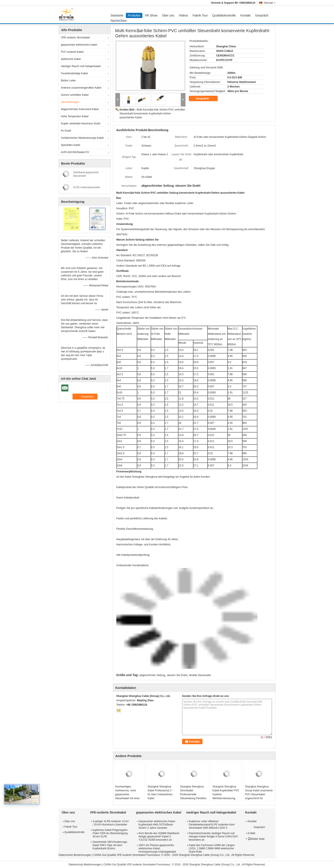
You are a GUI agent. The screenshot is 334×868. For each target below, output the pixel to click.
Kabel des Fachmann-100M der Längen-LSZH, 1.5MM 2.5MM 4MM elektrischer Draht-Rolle (212, 848)
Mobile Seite (256, 839)
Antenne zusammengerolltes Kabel (81, 88)
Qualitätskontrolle (224, 15)
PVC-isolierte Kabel (72, 52)
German (270, 3)
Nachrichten (119, 21)
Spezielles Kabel (71, 145)
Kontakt (245, 15)
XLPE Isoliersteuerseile (87, 187)
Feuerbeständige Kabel (74, 73)
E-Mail (252, 833)
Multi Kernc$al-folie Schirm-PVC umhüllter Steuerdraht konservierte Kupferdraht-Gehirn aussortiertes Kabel (152, 114)
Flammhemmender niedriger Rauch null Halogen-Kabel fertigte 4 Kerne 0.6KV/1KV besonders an (213, 837)
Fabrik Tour (200, 15)
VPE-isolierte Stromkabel (75, 38)
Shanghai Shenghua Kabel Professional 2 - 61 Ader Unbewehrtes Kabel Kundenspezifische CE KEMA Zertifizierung (161, 796)
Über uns (168, 15)
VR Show (151, 15)
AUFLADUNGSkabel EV (75, 152)
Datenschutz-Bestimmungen (75, 855)
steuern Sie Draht (177, 675)
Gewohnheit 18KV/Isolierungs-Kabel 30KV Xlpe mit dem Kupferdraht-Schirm (110, 845)
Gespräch (262, 15)
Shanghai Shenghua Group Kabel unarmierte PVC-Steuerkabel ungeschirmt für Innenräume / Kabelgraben (259, 796)
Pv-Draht (66, 131)
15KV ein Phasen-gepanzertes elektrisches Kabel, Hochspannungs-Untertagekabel (157, 848)
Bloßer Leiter (68, 81)
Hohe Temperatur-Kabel (75, 116)
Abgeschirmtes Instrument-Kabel (80, 109)
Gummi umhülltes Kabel (75, 95)
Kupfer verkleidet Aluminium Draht (81, 124)
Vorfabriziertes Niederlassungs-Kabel (82, 138)
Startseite (117, 15)
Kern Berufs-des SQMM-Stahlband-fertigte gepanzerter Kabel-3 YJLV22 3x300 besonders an (159, 837)
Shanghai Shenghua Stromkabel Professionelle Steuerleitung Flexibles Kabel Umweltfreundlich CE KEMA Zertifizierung (194, 796)
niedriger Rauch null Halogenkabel (81, 66)
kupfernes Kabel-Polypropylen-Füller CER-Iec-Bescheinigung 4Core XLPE (110, 833)
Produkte (134, 15)
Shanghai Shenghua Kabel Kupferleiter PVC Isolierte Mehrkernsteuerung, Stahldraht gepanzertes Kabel (226, 796)
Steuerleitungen (70, 102)
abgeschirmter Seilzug (152, 675)
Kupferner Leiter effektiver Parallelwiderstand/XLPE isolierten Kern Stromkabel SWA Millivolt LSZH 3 (212, 825)
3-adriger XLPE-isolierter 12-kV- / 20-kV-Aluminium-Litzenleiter (111, 823)
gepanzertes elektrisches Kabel (79, 45)
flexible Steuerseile (200, 675)
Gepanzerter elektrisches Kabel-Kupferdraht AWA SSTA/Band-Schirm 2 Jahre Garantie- (157, 825)
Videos (183, 15)
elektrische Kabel (71, 59)
